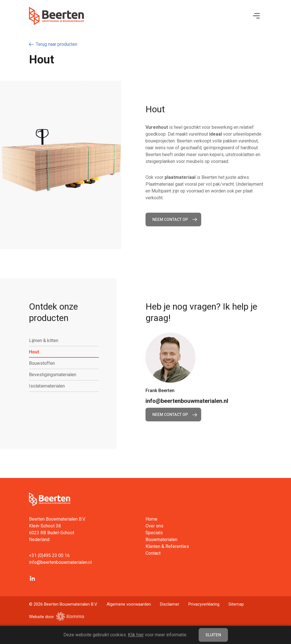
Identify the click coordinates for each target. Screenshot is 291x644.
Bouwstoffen (44, 363)
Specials (154, 533)
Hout (36, 352)
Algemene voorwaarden (129, 604)
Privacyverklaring (204, 604)
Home (151, 519)
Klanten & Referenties (167, 546)
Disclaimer (170, 604)
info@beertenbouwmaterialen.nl (187, 401)
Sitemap (236, 604)
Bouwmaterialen (161, 540)
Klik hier (136, 635)
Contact (153, 553)
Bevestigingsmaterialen (55, 375)
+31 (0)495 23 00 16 (49, 555)
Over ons (154, 526)
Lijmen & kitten (46, 341)
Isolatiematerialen (49, 386)
